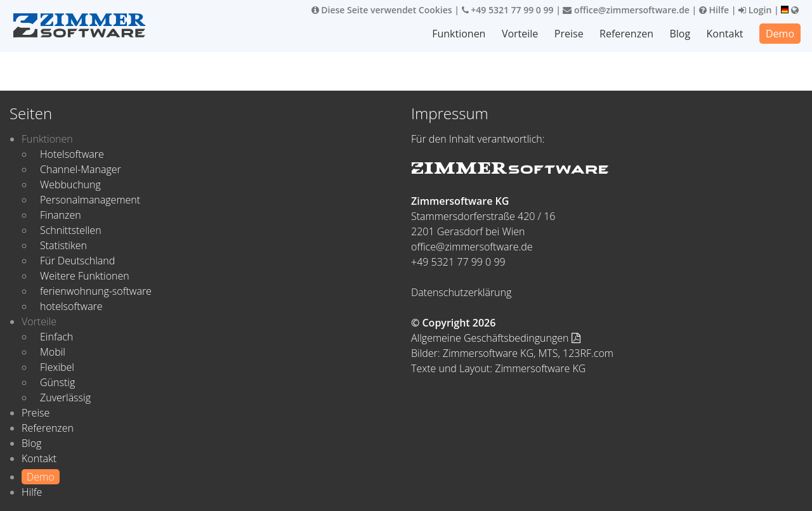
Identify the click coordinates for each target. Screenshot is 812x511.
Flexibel (57, 367)
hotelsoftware (71, 306)
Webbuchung (70, 184)
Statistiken (63, 245)
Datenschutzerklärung (461, 292)
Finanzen (61, 215)
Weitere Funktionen (85, 276)
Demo (780, 34)
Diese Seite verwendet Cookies (382, 10)
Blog (680, 34)
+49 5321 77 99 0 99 (508, 10)
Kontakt (725, 34)
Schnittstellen (71, 230)
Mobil (53, 352)
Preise (569, 34)
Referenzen (626, 34)
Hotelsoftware (72, 154)
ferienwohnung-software (96, 291)
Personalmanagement (90, 200)
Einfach (56, 337)
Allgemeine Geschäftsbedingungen (496, 338)
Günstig (57, 382)
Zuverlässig (65, 398)
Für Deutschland (77, 261)
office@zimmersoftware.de (626, 10)
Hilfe (714, 10)
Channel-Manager (81, 169)
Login (755, 10)
